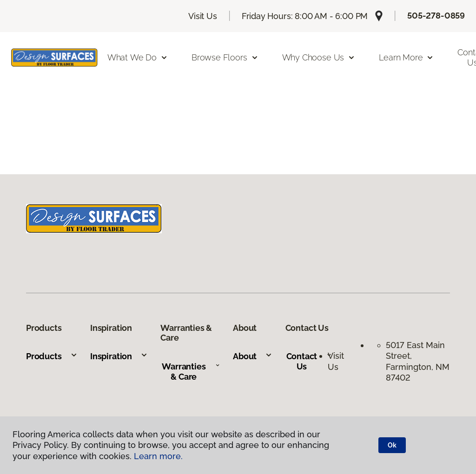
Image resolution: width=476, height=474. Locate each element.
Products (52, 356)
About (253, 356)
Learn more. (158, 456)
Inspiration (119, 356)
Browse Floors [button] (225, 57)
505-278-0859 (436, 16)
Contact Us (309, 361)
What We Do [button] (138, 57)
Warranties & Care (191, 372)
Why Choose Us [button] (319, 57)
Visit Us (203, 16)
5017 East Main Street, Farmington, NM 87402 (418, 361)
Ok (392, 445)
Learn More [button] (406, 57)
